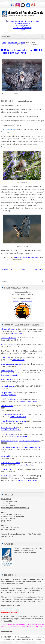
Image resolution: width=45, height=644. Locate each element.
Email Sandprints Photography (29, 441)
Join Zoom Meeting (8, 129)
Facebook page (26, 301)
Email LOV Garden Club (18, 417)
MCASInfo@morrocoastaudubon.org (15, 508)
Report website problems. (11, 606)
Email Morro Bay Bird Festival (11, 430)
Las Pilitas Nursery (7, 406)
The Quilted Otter (7, 476)
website (16, 301)
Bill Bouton (10, 582)
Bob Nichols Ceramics (9, 344)
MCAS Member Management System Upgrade (23, 21)
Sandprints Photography (10, 441)
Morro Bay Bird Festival (9, 428)
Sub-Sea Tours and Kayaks (10, 463)
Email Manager (17, 334)
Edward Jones (6, 380)
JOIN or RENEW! (31, 553)
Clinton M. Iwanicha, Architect (11, 364)
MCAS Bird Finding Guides (11, 588)
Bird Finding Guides (22, 26)
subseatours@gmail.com (26, 465)
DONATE (22, 30)
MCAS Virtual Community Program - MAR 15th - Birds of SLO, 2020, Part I (22, 51)
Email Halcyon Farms (8, 395)
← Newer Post (7, 269)
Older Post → (39, 269)
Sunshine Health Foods (9, 469)
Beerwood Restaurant (9, 338)
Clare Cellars (5, 358)
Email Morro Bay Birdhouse (17, 436)
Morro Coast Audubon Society (21, 637)
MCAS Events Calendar (22, 23)
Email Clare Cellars (18, 360)
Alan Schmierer (21, 579)
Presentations (12, 43)
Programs (21, 43)
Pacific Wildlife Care (30, 534)
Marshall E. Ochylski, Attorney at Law (14, 421)
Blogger (38, 639)
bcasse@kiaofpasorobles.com (28, 401)
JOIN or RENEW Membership (22, 28)
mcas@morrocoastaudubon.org (27, 257)
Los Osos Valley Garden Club (11, 415)
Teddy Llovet (20, 582)
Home (4, 43)
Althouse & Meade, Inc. (9, 329)
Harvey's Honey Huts (8, 386)
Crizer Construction (8, 371)
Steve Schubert (31, 582)
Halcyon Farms (6, 393)
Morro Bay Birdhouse (8, 434)
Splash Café (5, 456)
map (22, 516)
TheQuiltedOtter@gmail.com (28, 480)
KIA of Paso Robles (8, 399)
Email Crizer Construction (10, 375)
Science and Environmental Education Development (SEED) (22, 447)
